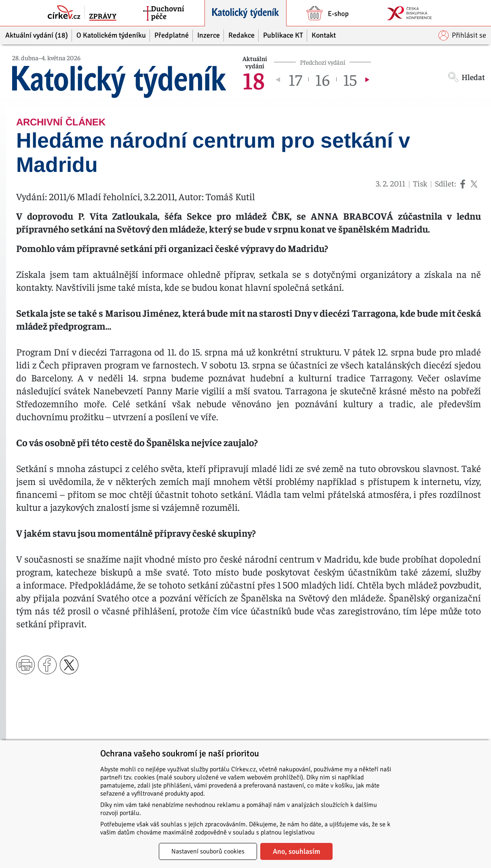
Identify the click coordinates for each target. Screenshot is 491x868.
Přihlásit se (462, 35)
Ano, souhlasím (296, 851)
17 (295, 79)
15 (350, 79)
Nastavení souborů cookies (208, 851)
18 (254, 79)
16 (322, 79)
